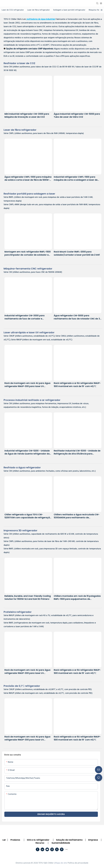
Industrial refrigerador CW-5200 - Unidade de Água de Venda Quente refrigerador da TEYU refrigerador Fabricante (27, 452)
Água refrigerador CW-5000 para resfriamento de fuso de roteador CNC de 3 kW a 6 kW (77, 317)
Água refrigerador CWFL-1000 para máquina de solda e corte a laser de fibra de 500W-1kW (28, 179)
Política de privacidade (78, 863)
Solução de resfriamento (69, 840)
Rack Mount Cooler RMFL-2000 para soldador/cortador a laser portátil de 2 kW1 (77, 253)
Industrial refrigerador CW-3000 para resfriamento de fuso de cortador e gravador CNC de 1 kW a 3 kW (24, 317)
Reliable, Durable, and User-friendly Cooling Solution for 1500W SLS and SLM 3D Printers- (28, 598)
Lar (4, 840)
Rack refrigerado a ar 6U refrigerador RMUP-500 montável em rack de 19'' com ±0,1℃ (77, 385)
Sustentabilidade (61, 843)
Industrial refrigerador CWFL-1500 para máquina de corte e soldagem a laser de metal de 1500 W (76, 179)
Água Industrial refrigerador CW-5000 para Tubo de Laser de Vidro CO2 (77, 115)
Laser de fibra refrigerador (20, 130)
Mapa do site (61, 863)
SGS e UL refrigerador (38, 840)
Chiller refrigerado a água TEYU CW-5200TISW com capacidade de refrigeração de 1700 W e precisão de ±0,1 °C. (28, 516)
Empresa (93, 840)
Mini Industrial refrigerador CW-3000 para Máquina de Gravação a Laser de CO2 (27, 115)
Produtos (15, 840)
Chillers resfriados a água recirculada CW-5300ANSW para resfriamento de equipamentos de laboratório (77, 516)
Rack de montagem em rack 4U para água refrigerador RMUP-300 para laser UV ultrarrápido (27, 385)
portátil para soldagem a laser (29, 194)
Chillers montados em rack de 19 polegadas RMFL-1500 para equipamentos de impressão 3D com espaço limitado (77, 598)
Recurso (40, 843)
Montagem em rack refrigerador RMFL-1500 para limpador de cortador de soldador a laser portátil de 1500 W (28, 253)
